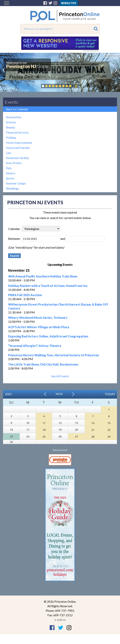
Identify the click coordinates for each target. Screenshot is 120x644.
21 (93, 430)
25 (44, 437)
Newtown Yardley (17, 158)
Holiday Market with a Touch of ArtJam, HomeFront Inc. (48, 286)
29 (109, 437)
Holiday (11, 137)
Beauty (10, 127)
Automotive (14, 117)
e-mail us (60, 620)
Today (110, 394)
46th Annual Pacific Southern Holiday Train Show (43, 276)
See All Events (60, 376)
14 (93, 423)
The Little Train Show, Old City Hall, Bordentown (43, 364)
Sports (10, 178)
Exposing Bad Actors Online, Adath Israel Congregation (48, 336)
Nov (59, 394)
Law (8, 153)
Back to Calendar (17, 109)
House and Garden (18, 148)
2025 (8, 394)
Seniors (11, 173)
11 (44, 423)
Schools (11, 122)
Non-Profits (14, 163)
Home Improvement (19, 143)
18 (44, 430)
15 (109, 423)
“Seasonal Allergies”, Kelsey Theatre (35, 346)
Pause (76, 86)
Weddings (12, 188)
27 (76, 437)
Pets (9, 168)
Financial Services (17, 132)
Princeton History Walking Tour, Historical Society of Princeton (53, 355)
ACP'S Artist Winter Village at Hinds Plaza (39, 327)
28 (93, 437)
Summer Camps (16, 183)
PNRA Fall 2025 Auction (25, 295)
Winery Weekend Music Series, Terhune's (38, 318)
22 (109, 430)
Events (12, 102)
